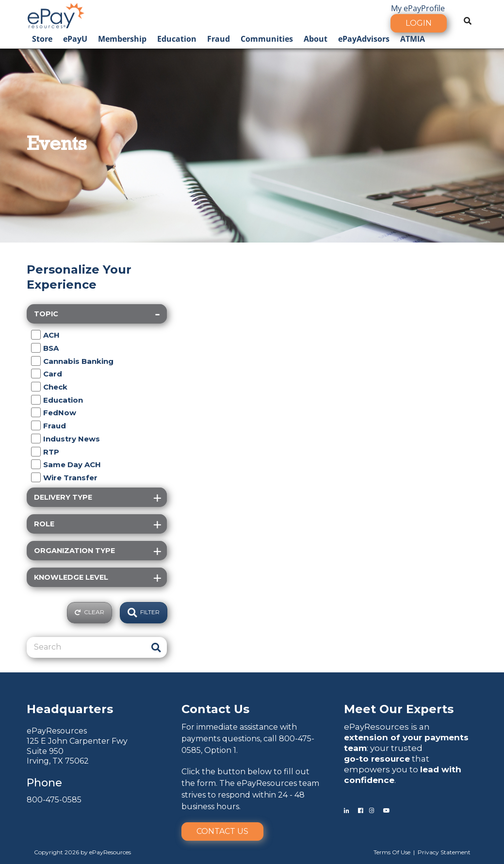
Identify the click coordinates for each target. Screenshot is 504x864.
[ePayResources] (56, 15)
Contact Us (222, 831)
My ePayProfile (418, 8)
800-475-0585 (54, 800)
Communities (267, 39)
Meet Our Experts (399, 709)
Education (177, 39)
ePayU (75, 39)
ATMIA (413, 39)
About (316, 39)
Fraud (219, 39)
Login (419, 23)
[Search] (87, 647)
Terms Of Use (392, 852)
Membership (122, 39)
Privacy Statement (444, 852)
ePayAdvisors (364, 39)
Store (42, 39)
